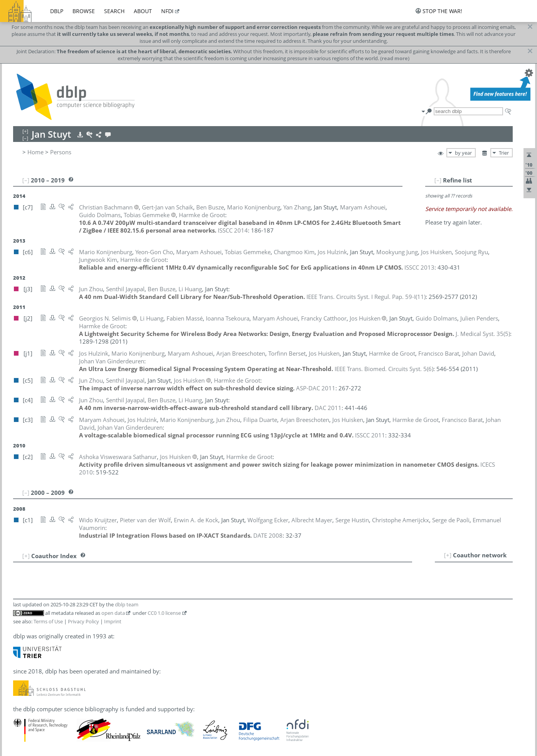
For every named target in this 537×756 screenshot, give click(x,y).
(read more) (395, 58)
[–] (438, 180)
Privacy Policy (83, 621)
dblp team (127, 604)
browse (84, 11)
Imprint (113, 621)
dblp (57, 11)
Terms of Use (48, 621)
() (366, 297)
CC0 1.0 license (164, 613)
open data (113, 613)
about (143, 11)
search (114, 11)
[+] (448, 555)
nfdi (167, 11)
